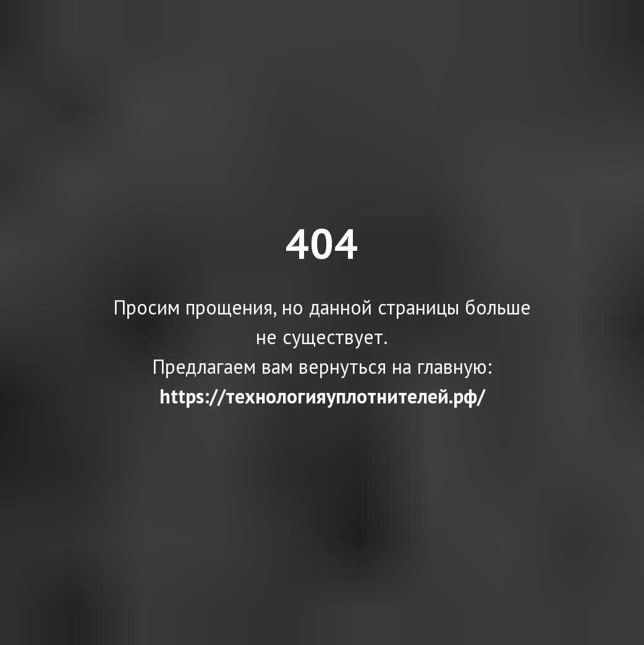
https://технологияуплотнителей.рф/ (322, 396)
